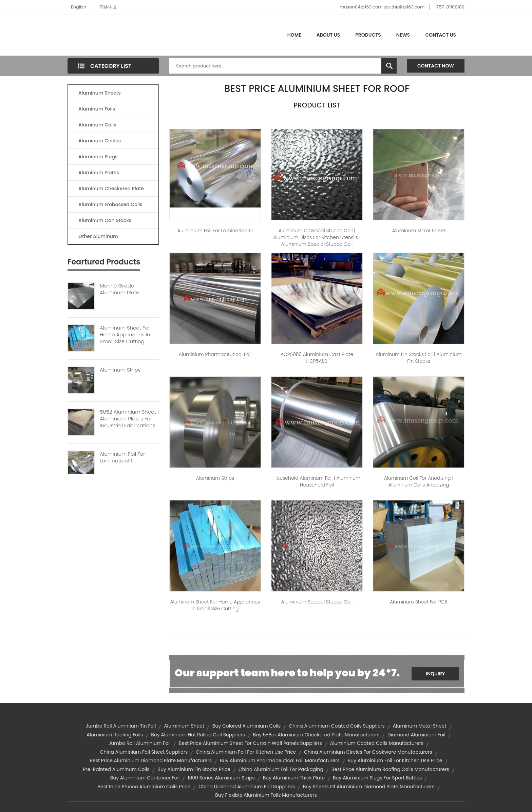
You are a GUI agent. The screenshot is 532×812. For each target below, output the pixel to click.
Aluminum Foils (97, 109)
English (79, 7)
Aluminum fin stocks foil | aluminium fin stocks (419, 358)
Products (368, 35)
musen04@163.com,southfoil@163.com (382, 7)
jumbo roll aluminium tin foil (121, 726)
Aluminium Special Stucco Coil (317, 602)
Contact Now (436, 66)
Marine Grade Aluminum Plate (120, 289)
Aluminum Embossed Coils (110, 204)
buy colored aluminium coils (247, 726)
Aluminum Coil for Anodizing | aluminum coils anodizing (419, 481)
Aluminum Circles (100, 141)
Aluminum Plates (99, 173)
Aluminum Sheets (100, 93)
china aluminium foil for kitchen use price (246, 752)
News (403, 35)
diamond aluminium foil (416, 735)
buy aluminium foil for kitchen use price (395, 760)
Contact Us (441, 35)
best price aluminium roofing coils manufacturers (390, 769)
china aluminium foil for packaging (281, 769)
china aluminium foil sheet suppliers (144, 752)
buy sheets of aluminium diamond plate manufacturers (369, 787)
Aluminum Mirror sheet (419, 231)
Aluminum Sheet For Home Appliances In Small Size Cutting (125, 335)
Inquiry (435, 674)
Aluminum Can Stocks (105, 220)
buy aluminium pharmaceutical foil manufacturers (280, 760)
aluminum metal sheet (420, 726)
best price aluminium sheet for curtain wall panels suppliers (250, 743)
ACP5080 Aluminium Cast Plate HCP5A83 (317, 358)
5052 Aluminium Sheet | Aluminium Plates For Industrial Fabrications (129, 419)
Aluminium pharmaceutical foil (215, 354)
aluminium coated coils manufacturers (377, 743)
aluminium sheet (184, 726)
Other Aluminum (98, 236)
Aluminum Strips (120, 370)
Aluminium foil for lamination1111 (215, 231)
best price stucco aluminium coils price (144, 787)
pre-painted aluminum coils (116, 769)
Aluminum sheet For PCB (419, 602)
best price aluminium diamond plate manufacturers (151, 760)
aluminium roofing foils (115, 735)
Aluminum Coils (97, 125)
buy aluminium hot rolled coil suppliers (198, 735)
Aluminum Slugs (98, 157)
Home (294, 35)
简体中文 (108, 7)
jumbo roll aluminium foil (140, 743)
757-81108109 (450, 7)
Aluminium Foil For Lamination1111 (122, 457)
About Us (328, 35)
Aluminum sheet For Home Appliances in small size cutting (215, 605)
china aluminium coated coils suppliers (337, 726)
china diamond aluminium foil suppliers (247, 787)
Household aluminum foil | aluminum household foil (317, 481)
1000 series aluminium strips (221, 778)
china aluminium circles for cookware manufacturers (368, 752)
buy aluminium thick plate (294, 778)
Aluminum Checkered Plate (111, 189)
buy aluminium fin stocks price (194, 769)
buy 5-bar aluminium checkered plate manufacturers (316, 735)
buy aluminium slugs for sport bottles (377, 778)
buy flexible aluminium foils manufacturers (266, 795)
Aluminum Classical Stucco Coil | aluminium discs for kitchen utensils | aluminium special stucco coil (317, 237)
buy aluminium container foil (145, 778)
